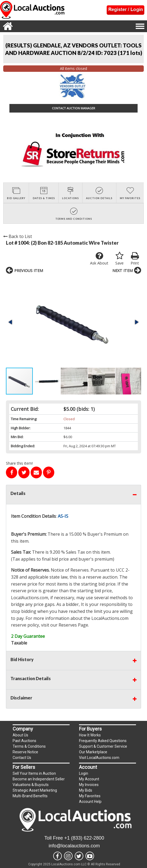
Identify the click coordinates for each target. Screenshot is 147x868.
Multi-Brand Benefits (30, 796)
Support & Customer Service (103, 746)
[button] (11, 322)
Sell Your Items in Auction (34, 773)
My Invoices (89, 785)
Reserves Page (73, 625)
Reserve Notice (25, 752)
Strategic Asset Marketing (35, 790)
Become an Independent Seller (39, 779)
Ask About (99, 259)
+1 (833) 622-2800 (84, 838)
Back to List (18, 236)
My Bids (86, 790)
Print (135, 259)
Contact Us (22, 758)
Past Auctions (24, 741)
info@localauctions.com (74, 846)
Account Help (90, 802)
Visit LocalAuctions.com (99, 758)
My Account (89, 779)
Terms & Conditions (29, 746)
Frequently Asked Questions (103, 741)
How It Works (90, 735)
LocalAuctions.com (30, 598)
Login (84, 773)
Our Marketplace (93, 752)
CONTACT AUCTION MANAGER (73, 108)
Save (119, 259)
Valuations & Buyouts (31, 785)
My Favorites (90, 796)
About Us (20, 735)
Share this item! (19, 463)
